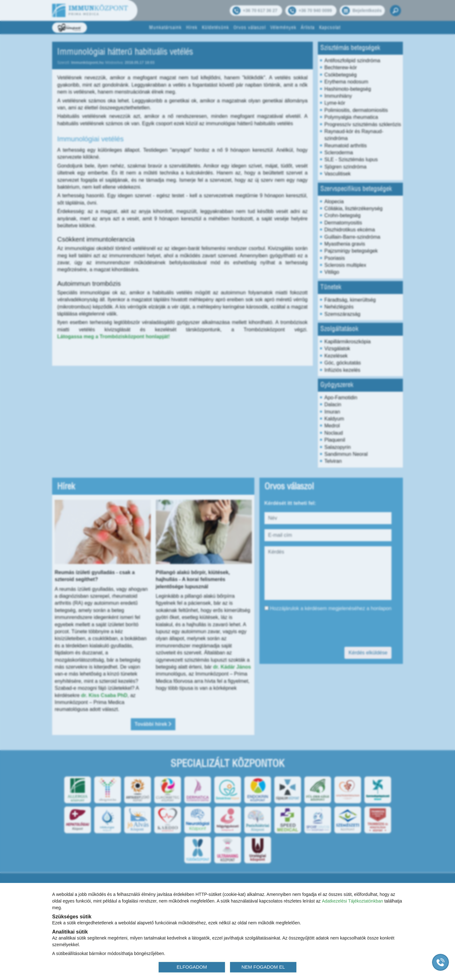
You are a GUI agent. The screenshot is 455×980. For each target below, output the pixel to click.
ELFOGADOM (192, 967)
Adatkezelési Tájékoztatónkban (353, 901)
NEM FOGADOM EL (263, 967)
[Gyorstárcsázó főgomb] (440, 962)
